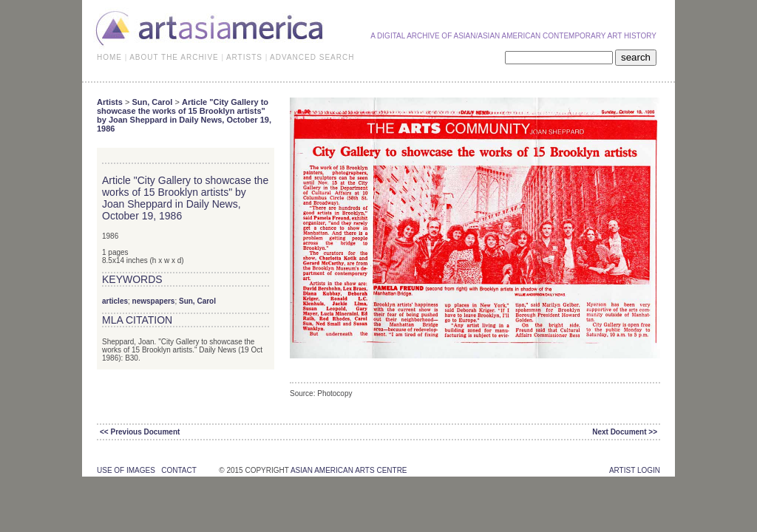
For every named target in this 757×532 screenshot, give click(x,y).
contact (179, 470)
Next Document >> (625, 432)
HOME (109, 57)
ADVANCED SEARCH (312, 57)
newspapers (154, 301)
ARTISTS (244, 57)
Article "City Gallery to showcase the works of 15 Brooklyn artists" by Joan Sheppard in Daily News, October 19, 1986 (184, 115)
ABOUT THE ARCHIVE (174, 57)
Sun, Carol (152, 102)
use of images (126, 470)
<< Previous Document (140, 432)
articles (115, 301)
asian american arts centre (349, 470)
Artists (110, 102)
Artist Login (635, 470)
